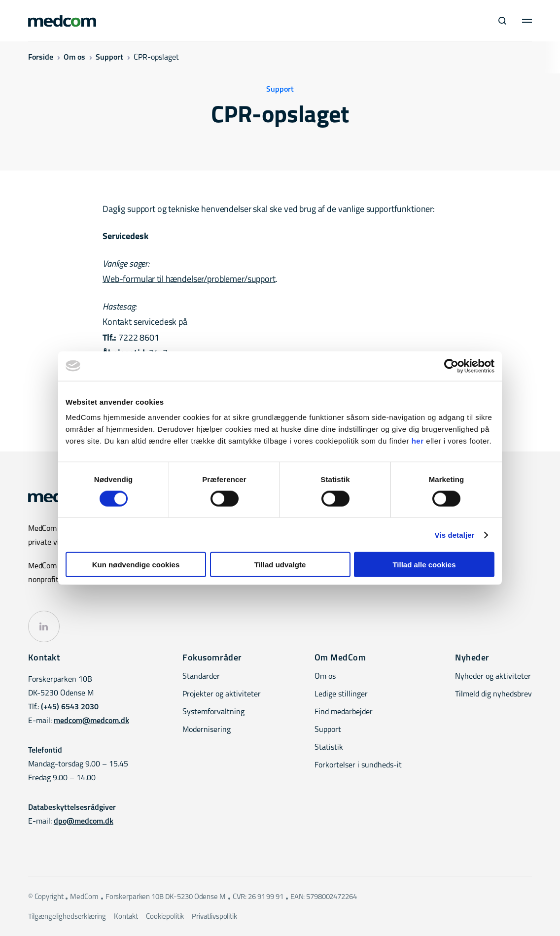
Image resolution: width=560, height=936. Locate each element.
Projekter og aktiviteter (222, 694)
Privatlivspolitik (214, 917)
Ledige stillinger (341, 694)
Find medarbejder (344, 712)
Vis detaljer (455, 535)
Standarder (201, 677)
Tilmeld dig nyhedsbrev (493, 694)
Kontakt (126, 917)
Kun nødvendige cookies (136, 565)
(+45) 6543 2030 (70, 707)
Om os (74, 58)
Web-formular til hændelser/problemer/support (189, 280)
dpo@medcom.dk (84, 822)
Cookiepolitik (165, 917)
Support (109, 58)
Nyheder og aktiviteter (493, 677)
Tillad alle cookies (424, 565)
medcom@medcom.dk (91, 721)
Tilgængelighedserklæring (67, 917)
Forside (41, 58)
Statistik (329, 748)
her (418, 441)
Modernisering (207, 730)
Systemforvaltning (213, 712)
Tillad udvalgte (280, 565)
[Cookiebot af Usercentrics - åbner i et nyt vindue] (451, 366)
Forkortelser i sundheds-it (358, 765)
